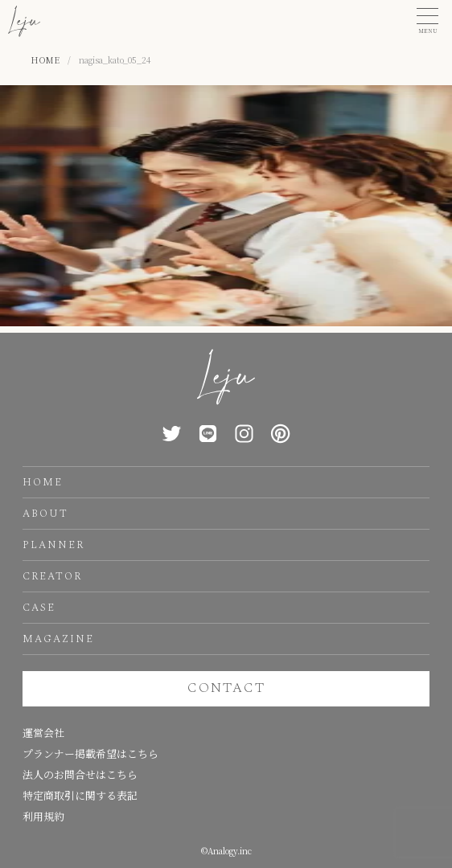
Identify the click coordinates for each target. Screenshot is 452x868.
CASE (39, 608)
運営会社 (43, 733)
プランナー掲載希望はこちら (90, 753)
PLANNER (53, 545)
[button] (427, 21)
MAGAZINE (58, 639)
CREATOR (52, 576)
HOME (43, 482)
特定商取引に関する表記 (80, 795)
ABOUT (45, 514)
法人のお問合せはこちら (80, 774)
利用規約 (43, 816)
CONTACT (226, 688)
